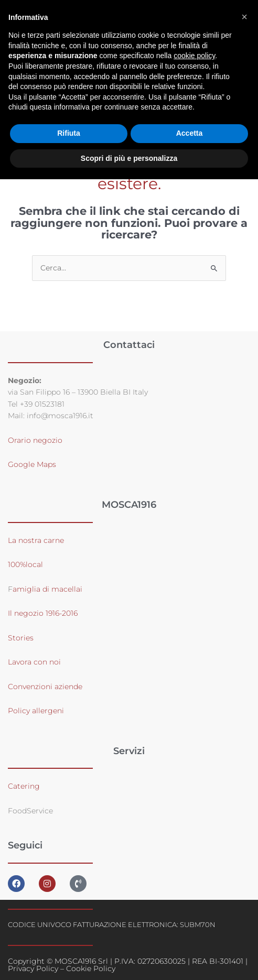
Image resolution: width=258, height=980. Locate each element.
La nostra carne (37, 540)
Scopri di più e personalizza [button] (129, 158)
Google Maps (32, 464)
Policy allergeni (36, 711)
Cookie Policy (91, 968)
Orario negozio (35, 440)
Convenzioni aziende (45, 687)
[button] (244, 17)
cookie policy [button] (194, 56)
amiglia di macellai (47, 589)
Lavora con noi (34, 662)
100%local (25, 564)
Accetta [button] (190, 133)
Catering (24, 786)
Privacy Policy (33, 968)
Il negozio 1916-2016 (43, 613)
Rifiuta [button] (69, 133)
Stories (21, 638)
